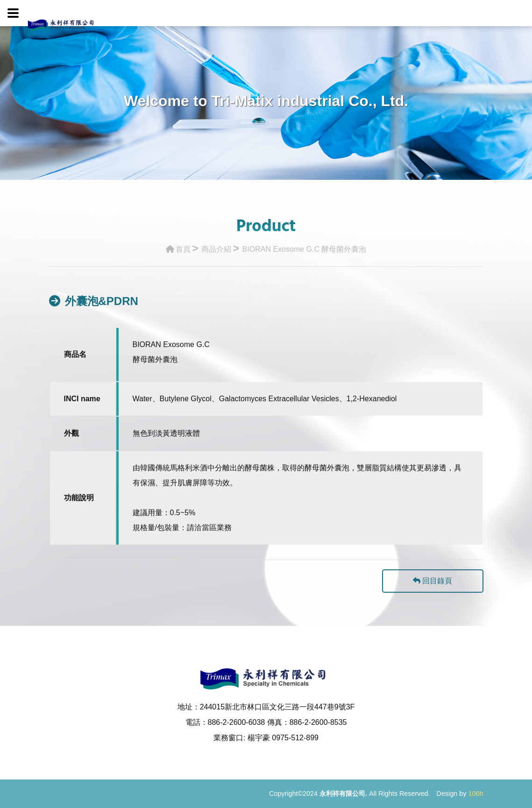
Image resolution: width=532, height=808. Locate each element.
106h (475, 794)
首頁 (178, 242)
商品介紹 (216, 242)
